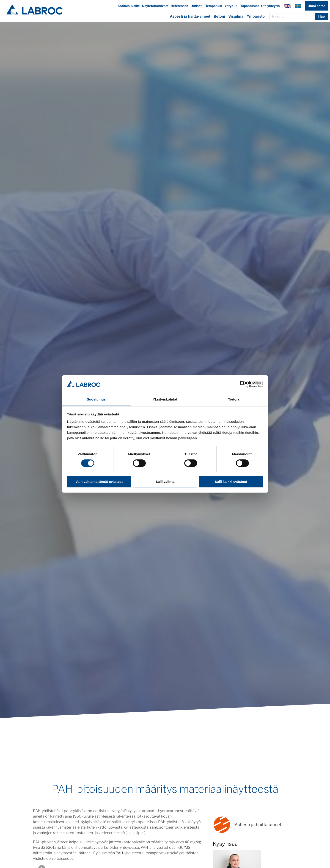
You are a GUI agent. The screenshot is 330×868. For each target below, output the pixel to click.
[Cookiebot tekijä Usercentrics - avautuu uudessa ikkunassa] (243, 384)
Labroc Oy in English (287, 6)
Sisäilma (236, 17)
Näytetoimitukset (155, 6)
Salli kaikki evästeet (231, 482)
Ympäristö (256, 17)
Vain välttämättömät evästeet (99, 482)
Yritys (231, 6)
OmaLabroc (316, 6)
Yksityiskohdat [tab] (165, 399)
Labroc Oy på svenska (298, 6)
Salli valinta (165, 482)
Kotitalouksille (129, 6)
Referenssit (180, 6)
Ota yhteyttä (270, 6)
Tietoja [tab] (234, 399)
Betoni (219, 17)
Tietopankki (213, 6)
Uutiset (196, 6)
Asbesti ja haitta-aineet (190, 17)
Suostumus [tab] (96, 399)
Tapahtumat (250, 6)
